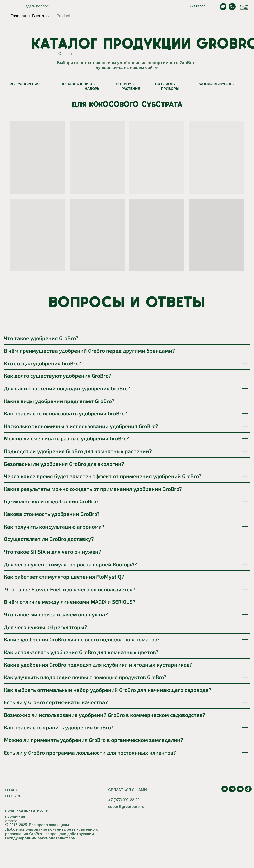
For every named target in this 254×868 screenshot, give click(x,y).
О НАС (11, 790)
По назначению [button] (76, 84)
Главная (18, 16)
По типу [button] (124, 84)
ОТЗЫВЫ (14, 796)
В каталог (197, 6)
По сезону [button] (165, 84)
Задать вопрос (36, 6)
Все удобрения (25, 84)
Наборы (93, 89)
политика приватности (27, 811)
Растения (131, 89)
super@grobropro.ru (126, 807)
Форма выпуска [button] (215, 84)
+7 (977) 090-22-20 (124, 800)
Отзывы (65, 53)
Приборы (170, 89)
